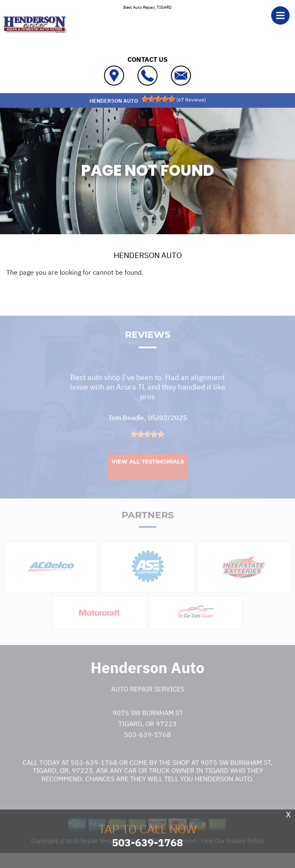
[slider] (158, 99)
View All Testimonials (148, 475)
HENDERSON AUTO (148, 255)
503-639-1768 (147, 747)
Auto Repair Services (148, 702)
